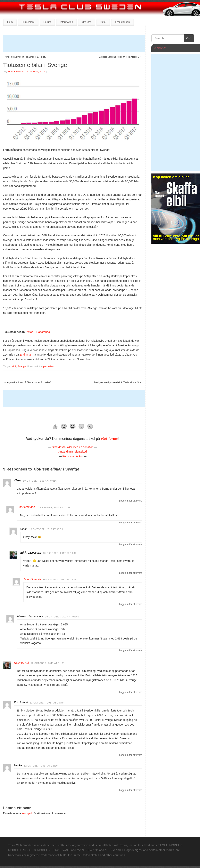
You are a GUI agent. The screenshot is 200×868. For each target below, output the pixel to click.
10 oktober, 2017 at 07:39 (53, 507)
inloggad (27, 813)
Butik (103, 22)
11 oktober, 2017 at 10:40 (47, 703)
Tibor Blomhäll (16, 72)
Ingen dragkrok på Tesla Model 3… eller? (25, 57)
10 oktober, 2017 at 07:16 (40, 481)
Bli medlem (28, 22)
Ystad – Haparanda (38, 332)
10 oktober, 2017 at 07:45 (62, 617)
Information (67, 22)
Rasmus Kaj (21, 663)
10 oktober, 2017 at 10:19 (60, 553)
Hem (10, 22)
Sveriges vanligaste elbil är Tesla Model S (120, 57)
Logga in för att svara (131, 501)
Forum (47, 22)
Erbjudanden (122, 22)
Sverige (22, 366)
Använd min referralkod (73, 452)
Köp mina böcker (73, 456)
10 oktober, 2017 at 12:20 (60, 580)
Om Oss (87, 22)
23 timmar (25, 355)
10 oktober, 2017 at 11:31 (48, 663)
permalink (49, 366)
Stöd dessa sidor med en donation (73, 447)
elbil (14, 366)
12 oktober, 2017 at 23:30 (41, 766)
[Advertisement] (74, 44)
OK (187, 38)
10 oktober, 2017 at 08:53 (46, 529)
